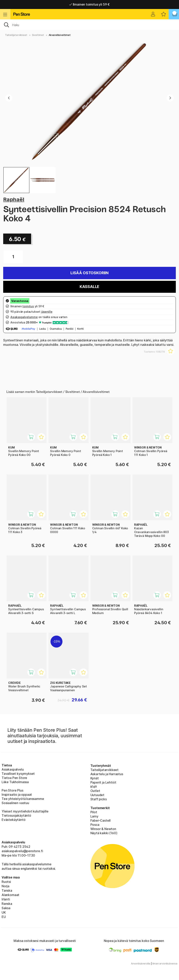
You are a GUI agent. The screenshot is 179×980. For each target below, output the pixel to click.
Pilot (94, 812)
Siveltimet (38, 35)
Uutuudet (97, 795)
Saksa (6, 908)
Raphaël (14, 199)
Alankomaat (10, 895)
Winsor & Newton (103, 829)
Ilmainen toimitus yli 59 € (89, 4)
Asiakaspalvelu (13, 769)
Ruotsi (6, 882)
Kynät (95, 778)
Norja (5, 886)
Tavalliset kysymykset (18, 774)
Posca (95, 825)
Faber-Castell (101, 820)
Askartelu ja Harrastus (107, 774)
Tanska (7, 890)
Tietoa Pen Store (14, 778)
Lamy (94, 816)
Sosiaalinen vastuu (15, 803)
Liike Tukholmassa (15, 782)
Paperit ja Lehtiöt (103, 782)
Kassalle (90, 287)
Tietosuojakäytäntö (16, 815)
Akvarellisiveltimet (60, 35)
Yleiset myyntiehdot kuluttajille (25, 811)
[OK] (89, 25)
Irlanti (6, 899)
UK (4, 912)
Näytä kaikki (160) (104, 833)
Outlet (95, 791)
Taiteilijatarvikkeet (16, 35)
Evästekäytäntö (14, 820)
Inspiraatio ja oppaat (17, 795)
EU (4, 917)
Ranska (7, 904)
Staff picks (99, 799)
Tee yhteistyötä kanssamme (23, 799)
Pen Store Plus (12, 790)
